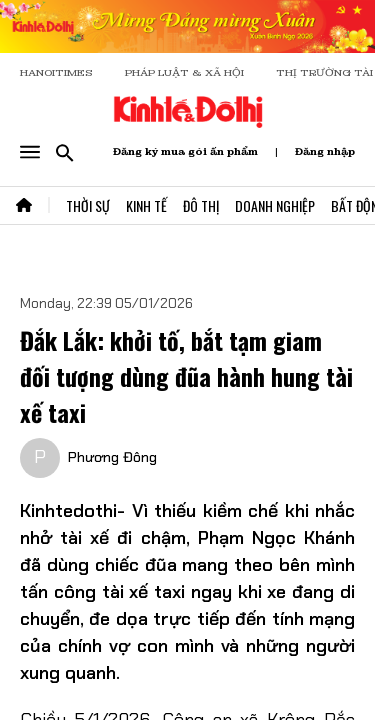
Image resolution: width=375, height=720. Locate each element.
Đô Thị (201, 205)
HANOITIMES (56, 72)
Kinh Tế (146, 205)
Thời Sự (88, 205)
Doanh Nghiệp (275, 205)
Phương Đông (112, 457)
